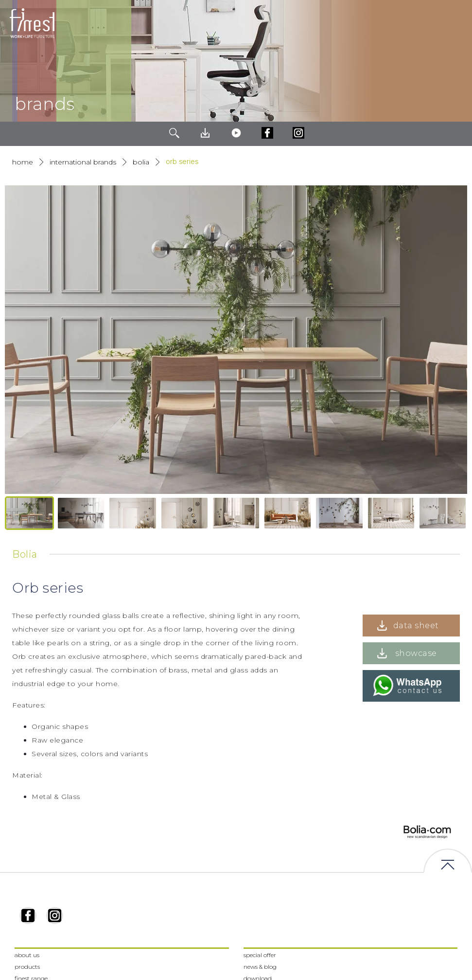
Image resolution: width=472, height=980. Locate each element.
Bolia (141, 162)
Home (23, 162)
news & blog (260, 967)
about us (27, 955)
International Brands (83, 162)
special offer (260, 955)
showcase (416, 653)
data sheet (416, 626)
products (27, 967)
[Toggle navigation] (457, 23)
